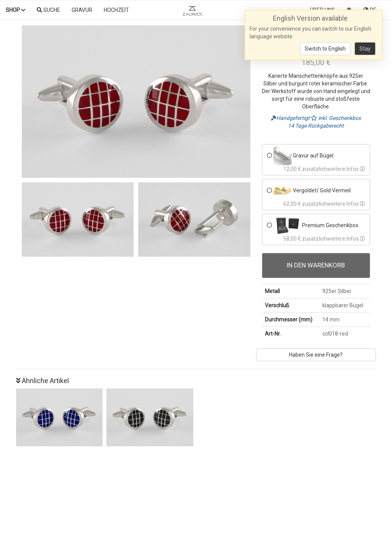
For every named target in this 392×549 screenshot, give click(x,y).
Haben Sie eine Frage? (316, 355)
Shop (16, 10)
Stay (365, 49)
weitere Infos (346, 169)
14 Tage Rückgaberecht (316, 126)
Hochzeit (116, 10)
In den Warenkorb (316, 265)
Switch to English (325, 49)
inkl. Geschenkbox (336, 118)
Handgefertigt (291, 118)
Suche (48, 10)
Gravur (82, 10)
